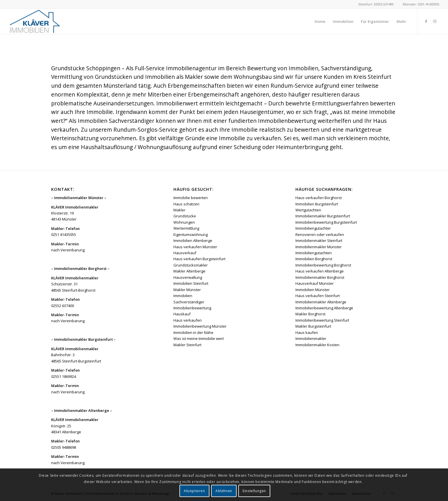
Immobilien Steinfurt (191, 283)
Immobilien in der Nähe (193, 332)
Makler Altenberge (189, 271)
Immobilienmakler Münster (319, 247)
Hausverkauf (185, 253)
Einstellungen (254, 491)
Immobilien (183, 296)
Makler (179, 210)
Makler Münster (187, 290)
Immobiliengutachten (314, 253)
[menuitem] (320, 21)
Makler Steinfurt (187, 345)
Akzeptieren (194, 491)
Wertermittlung (186, 228)
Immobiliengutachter (313, 228)
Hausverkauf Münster (315, 283)
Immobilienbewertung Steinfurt (322, 320)
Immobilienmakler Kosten (317, 345)
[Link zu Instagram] (435, 21)
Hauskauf (182, 314)
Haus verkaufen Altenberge (320, 271)
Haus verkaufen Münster (195, 247)
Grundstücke (185, 216)
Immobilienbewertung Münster (200, 326)
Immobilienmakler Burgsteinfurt (323, 216)
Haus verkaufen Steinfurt (318, 296)
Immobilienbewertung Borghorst (323, 265)
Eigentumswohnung (191, 235)
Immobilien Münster (313, 290)
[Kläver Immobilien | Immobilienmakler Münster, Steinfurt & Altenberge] (35, 21)
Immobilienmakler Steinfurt (319, 241)
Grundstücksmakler (191, 265)
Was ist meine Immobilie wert (199, 338)
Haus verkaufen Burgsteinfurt (199, 259)
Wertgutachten (308, 210)
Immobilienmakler (311, 338)
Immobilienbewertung (192, 308)
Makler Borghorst (310, 314)
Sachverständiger (189, 302)
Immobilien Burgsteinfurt (317, 204)
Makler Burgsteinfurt (313, 326)
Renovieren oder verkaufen (320, 235)
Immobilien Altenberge (193, 241)
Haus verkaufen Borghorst (319, 198)
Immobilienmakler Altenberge (321, 302)
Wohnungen (184, 222)
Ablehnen (224, 491)
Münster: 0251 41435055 (421, 4)
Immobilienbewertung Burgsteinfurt (326, 222)
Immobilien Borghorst (314, 259)
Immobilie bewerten (191, 198)
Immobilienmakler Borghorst (320, 277)
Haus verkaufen (188, 320)
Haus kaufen (307, 332)
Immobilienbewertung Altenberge (324, 308)
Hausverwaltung (188, 277)
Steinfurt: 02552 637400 (376, 4)
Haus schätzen (186, 204)
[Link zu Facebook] (426, 21)
